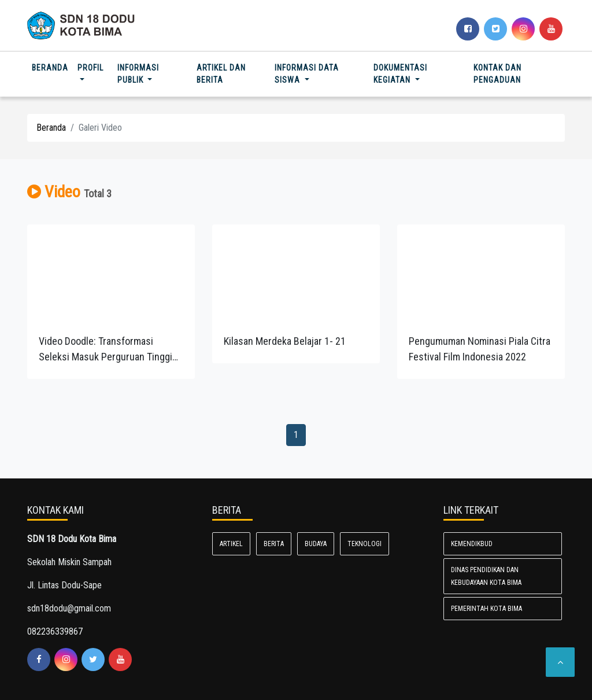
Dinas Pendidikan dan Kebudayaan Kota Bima (486, 576)
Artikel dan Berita (221, 74)
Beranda (52, 67)
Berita (274, 544)
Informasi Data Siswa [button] (307, 74)
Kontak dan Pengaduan (497, 74)
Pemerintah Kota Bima (486, 609)
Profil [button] (90, 68)
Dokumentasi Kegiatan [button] (400, 74)
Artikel (231, 544)
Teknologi (365, 544)
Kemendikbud (472, 544)
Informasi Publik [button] (138, 74)
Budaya (316, 544)
